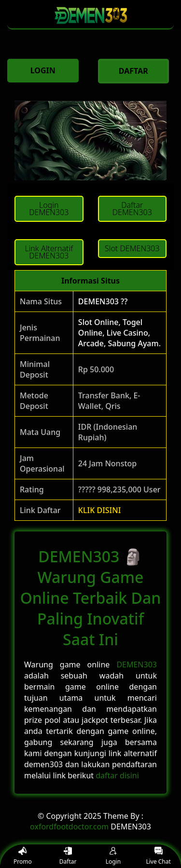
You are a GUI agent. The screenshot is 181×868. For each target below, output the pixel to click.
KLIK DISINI (100, 510)
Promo (23, 856)
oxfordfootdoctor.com (69, 827)
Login (113, 856)
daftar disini (117, 775)
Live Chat (158, 856)
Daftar (68, 856)
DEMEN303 (137, 665)
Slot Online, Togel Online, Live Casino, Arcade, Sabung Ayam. (119, 333)
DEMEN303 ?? (103, 301)
